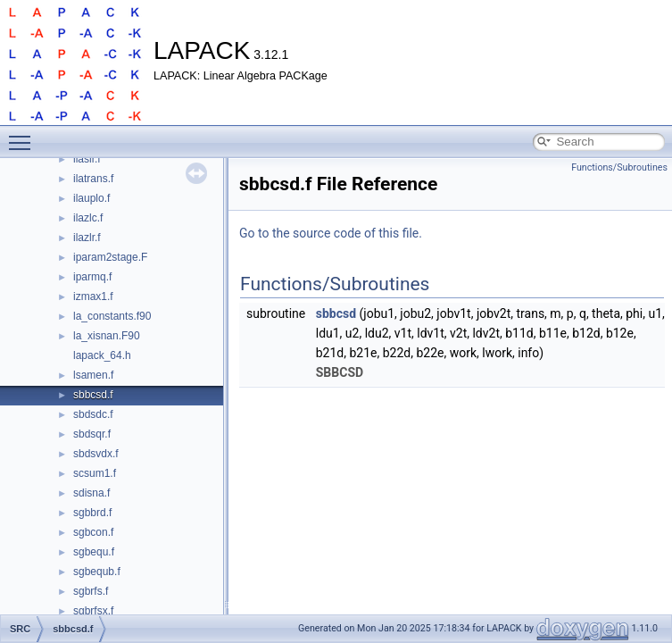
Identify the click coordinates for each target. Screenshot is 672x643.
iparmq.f (92, 277)
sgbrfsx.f (93, 611)
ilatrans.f (93, 179)
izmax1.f (93, 296)
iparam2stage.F (110, 257)
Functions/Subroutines (619, 167)
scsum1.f (95, 473)
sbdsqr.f (92, 434)
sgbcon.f (93, 532)
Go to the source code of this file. (331, 233)
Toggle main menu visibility (24, 135)
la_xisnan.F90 (107, 336)
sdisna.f (91, 493)
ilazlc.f (88, 218)
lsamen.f (93, 375)
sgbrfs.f (91, 591)
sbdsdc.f (93, 414)
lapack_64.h (102, 355)
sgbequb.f (97, 572)
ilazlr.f (87, 238)
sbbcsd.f (93, 395)
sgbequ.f (94, 552)
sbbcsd (336, 313)
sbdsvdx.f (96, 454)
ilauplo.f (91, 198)
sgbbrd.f (92, 513)
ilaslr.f (87, 159)
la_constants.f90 (112, 316)
